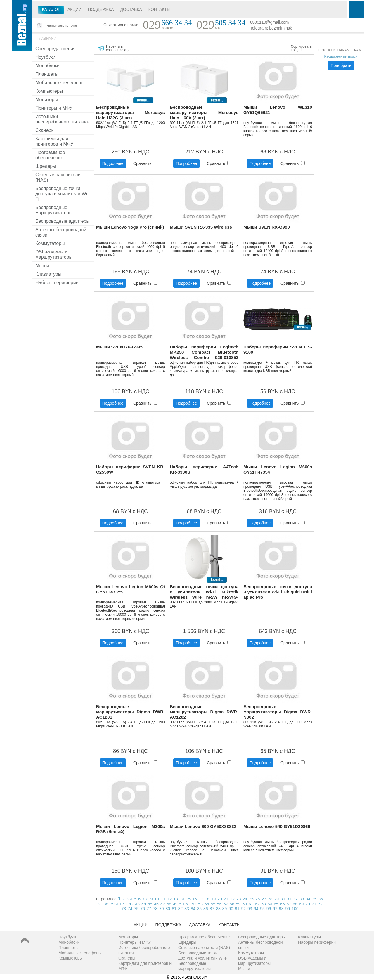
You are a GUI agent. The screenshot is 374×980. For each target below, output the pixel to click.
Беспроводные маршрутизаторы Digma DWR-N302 (278, 712)
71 (314, 904)
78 (155, 909)
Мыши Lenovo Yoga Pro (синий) (130, 227)
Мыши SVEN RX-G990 (267, 227)
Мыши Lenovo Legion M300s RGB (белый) (130, 829)
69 (302, 904)
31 (289, 899)
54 (207, 904)
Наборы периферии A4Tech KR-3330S (204, 469)
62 (257, 904)
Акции (75, 9)
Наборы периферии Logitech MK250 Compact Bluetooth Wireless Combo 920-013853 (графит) (204, 352)
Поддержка (101, 9)
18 (207, 899)
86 (206, 909)
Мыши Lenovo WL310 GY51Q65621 (278, 110)
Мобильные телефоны (60, 83)
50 (182, 904)
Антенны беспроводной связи (61, 232)
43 (138, 904)
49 (175, 904)
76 (143, 909)
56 (219, 904)
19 (214, 899)
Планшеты (47, 74)
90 (231, 909)
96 (269, 909)
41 (125, 904)
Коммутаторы (50, 243)
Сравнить (145, 163)
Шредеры (46, 166)
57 (226, 904)
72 (320, 904)
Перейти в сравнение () (117, 48)
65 (276, 904)
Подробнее (113, 163)
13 (176, 899)
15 (188, 899)
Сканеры (45, 130)
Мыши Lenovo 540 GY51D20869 (277, 826)
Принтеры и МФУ (54, 108)
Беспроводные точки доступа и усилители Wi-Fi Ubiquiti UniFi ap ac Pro (278, 592)
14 (182, 899)
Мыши (42, 266)
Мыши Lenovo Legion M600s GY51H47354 (278, 469)
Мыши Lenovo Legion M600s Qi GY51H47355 (130, 589)
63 (264, 904)
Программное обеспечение (50, 155)
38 (106, 904)
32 (295, 899)
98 (281, 909)
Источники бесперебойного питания (62, 119)
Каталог (51, 9)
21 (226, 899)
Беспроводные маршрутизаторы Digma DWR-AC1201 (130, 712)
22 (232, 899)
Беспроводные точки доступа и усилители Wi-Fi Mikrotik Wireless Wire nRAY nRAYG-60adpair (204, 592)
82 (181, 909)
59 (238, 904)
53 (200, 904)
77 (149, 909)
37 (100, 904)
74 (130, 909)
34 (308, 899)
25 (251, 899)
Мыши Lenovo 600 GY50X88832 (203, 826)
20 (220, 899)
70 (308, 904)
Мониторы (47, 100)
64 (270, 904)
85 (199, 909)
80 (168, 909)
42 (131, 904)
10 (157, 899)
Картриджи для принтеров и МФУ (54, 141)
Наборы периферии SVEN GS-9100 (278, 350)
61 (251, 904)
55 (213, 904)
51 (188, 904)
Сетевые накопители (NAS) (58, 177)
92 (244, 909)
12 (169, 899)
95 (262, 909)
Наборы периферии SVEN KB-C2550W (130, 469)
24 (245, 899)
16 (195, 899)
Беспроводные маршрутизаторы (54, 210)
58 (232, 904)
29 (276, 899)
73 (124, 909)
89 (225, 909)
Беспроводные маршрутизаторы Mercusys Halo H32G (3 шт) (130, 112)
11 (163, 899)
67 (289, 904)
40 (119, 904)
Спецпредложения (56, 49)
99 (288, 909)
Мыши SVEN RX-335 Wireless (201, 227)
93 (250, 909)
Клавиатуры (48, 274)
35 (314, 899)
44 (144, 904)
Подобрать (341, 65)
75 (136, 909)
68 (295, 904)
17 (201, 899)
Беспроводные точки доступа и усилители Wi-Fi (62, 194)
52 (194, 904)
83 (187, 909)
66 (283, 904)
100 (295, 909)
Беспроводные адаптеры (63, 221)
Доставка (131, 9)
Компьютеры (49, 91)
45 (150, 904)
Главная (45, 39)
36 (321, 899)
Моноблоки (47, 66)
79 (162, 909)
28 (270, 899)
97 (275, 909)
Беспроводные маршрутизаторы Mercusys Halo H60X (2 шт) (204, 112)
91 (237, 909)
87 (212, 909)
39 (112, 904)
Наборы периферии (57, 283)
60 (245, 904)
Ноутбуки (45, 57)
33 (302, 899)
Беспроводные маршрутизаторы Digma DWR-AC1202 (204, 712)
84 (193, 909)
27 (264, 899)
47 (163, 904)
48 (169, 904)
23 (239, 899)
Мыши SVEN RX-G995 (119, 347)
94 (256, 909)
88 (218, 909)
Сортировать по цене (301, 48)
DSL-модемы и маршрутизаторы (54, 255)
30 (283, 899)
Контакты (160, 9)
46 (156, 904)
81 (174, 909)
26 (258, 899)
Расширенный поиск (341, 56)
